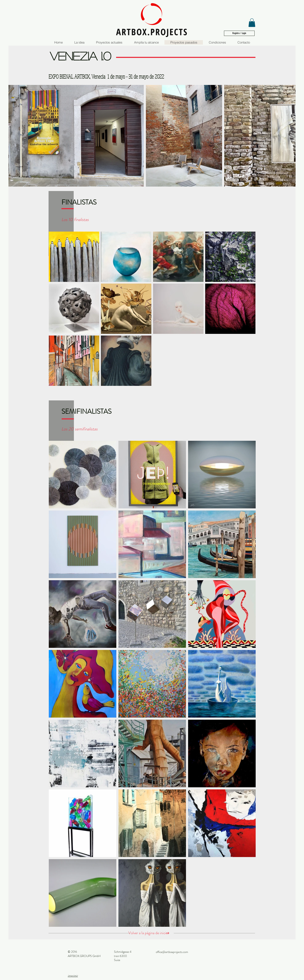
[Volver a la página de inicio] (151, 933)
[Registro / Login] (239, 33)
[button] (252, 23)
